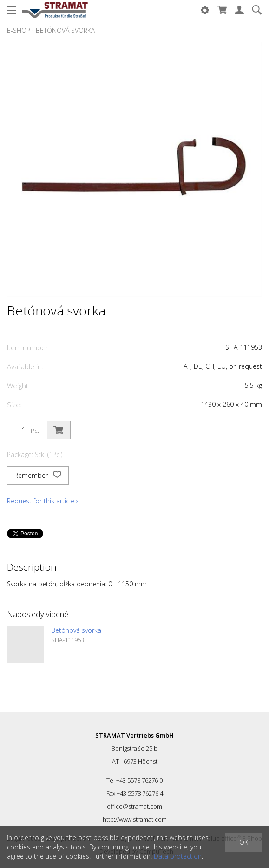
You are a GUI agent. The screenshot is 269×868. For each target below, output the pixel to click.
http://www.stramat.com (135, 819)
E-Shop (19, 30)
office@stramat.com (134, 806)
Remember (38, 476)
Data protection (178, 856)
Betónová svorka (65, 30)
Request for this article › (43, 501)
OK (244, 842)
